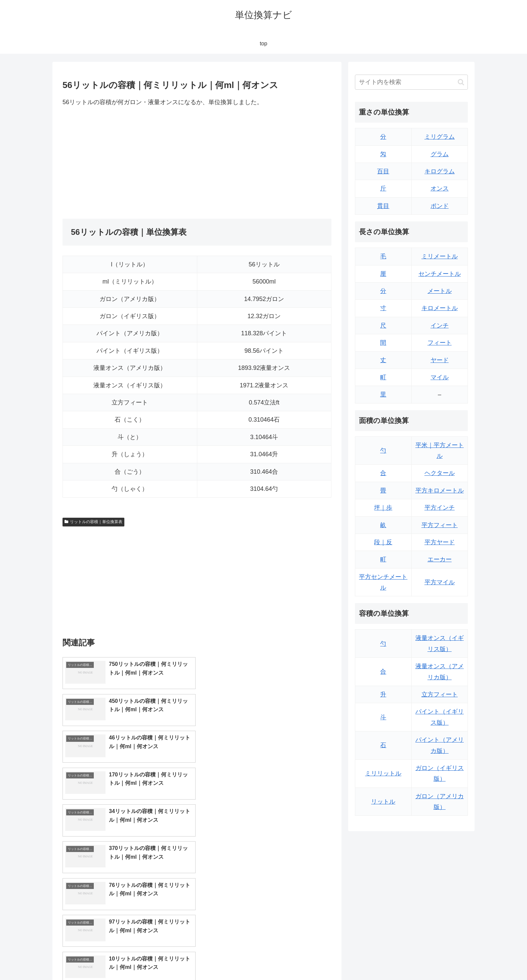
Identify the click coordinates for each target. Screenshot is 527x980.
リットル (383, 802)
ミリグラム (440, 137)
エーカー (440, 559)
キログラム (440, 171)
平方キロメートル (440, 491)
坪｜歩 (383, 508)
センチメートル (440, 274)
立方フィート (440, 694)
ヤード (440, 360)
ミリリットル (383, 773)
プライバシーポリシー (445, 959)
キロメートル (440, 308)
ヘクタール (440, 473)
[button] (461, 82)
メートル (440, 291)
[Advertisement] (130, 163)
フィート (440, 343)
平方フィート (440, 525)
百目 (383, 171)
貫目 (383, 206)
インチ (440, 326)
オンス (440, 188)
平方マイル (440, 582)
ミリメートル (440, 256)
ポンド (440, 206)
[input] (411, 82)
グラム (440, 154)
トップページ (400, 959)
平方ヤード (440, 542)
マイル (440, 377)
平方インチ (440, 508)
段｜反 (383, 542)
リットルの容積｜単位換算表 (93, 522)
